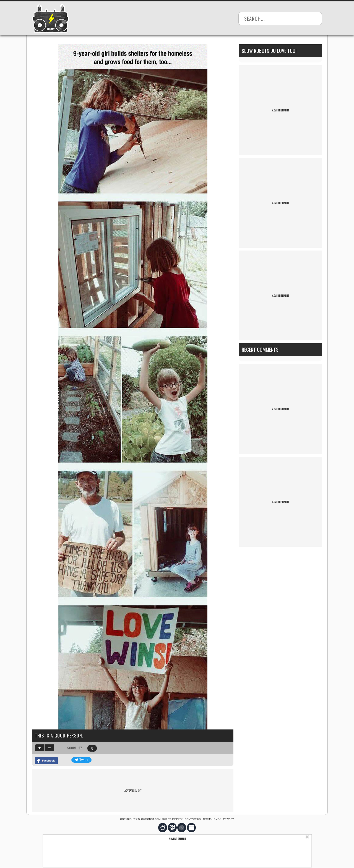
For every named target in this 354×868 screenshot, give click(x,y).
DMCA (217, 819)
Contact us (193, 819)
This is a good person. (59, 736)
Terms (207, 819)
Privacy (229, 819)
